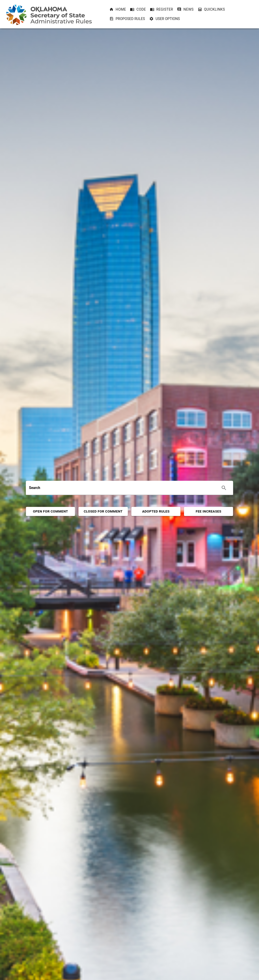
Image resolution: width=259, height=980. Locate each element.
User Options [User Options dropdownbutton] (165, 19)
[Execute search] (224, 488)
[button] (118, 9)
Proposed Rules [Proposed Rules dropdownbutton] (127, 19)
